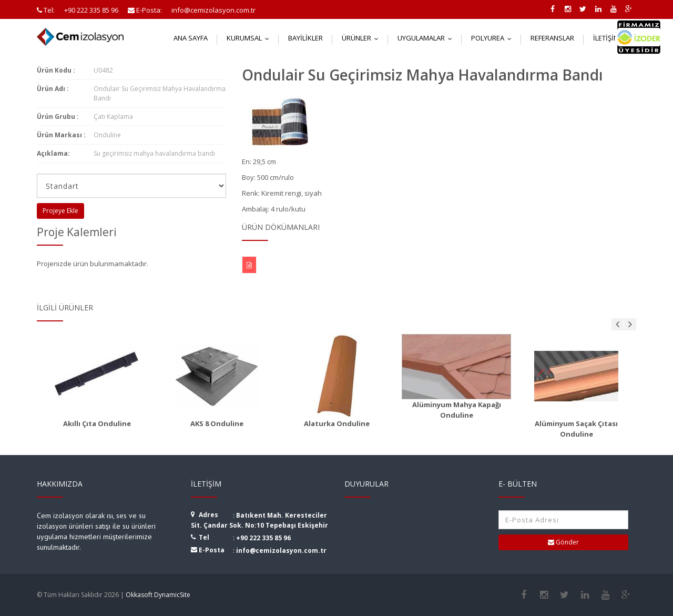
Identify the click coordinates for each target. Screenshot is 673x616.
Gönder (563, 542)
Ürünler (363, 38)
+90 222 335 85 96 (263, 538)
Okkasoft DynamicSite (158, 595)
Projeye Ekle (60, 211)
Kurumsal (250, 38)
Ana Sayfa (191, 38)
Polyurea (494, 38)
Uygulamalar (427, 38)
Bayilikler (305, 38)
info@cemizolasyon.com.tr (281, 551)
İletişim (612, 38)
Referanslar (552, 38)
